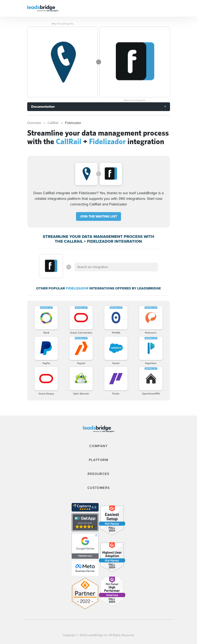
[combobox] (116, 267)
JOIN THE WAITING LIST (98, 216)
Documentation (43, 107)
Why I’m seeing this (62, 24)
